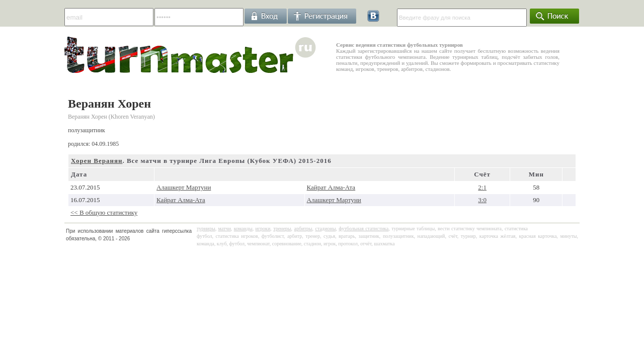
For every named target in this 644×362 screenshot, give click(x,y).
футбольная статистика (364, 229)
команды (243, 229)
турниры (206, 229)
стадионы (325, 229)
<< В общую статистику (104, 212)
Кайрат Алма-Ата (331, 187)
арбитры (303, 229)
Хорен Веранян (97, 161)
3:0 (482, 200)
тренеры (282, 229)
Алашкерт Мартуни (184, 187)
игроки (263, 229)
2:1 (482, 187)
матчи (225, 229)
